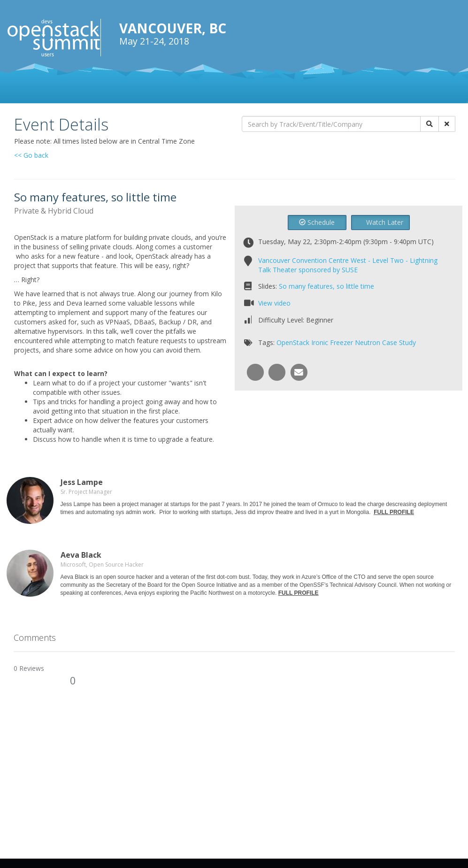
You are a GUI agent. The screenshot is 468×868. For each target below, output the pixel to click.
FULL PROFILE (394, 512)
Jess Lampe (82, 482)
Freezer (341, 342)
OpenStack (293, 342)
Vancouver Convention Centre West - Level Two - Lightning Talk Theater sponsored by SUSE (348, 265)
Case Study (399, 342)
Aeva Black (81, 555)
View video (274, 303)
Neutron (368, 342)
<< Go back (31, 155)
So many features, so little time (326, 286)
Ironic (320, 342)
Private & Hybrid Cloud (54, 211)
